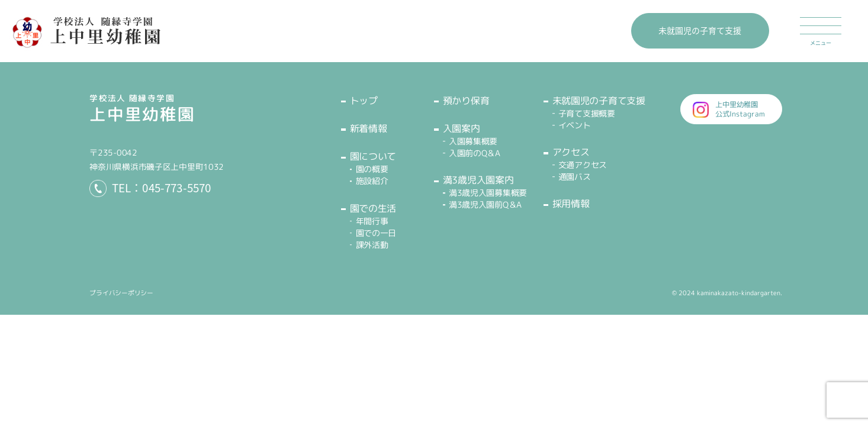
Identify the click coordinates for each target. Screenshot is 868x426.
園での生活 (373, 208)
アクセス (571, 152)
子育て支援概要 (587, 113)
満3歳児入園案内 (478, 180)
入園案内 (462, 128)
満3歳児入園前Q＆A (485, 204)
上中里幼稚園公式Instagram (740, 109)
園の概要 (372, 169)
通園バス (575, 177)
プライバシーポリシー (121, 293)
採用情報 (571, 204)
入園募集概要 (473, 141)
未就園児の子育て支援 (700, 30)
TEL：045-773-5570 (162, 188)
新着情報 (369, 128)
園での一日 (376, 233)
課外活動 (372, 245)
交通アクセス (583, 165)
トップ (364, 101)
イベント (575, 125)
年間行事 (372, 221)
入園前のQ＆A (475, 153)
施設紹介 (372, 181)
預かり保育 (466, 101)
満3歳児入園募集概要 (488, 193)
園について (373, 156)
